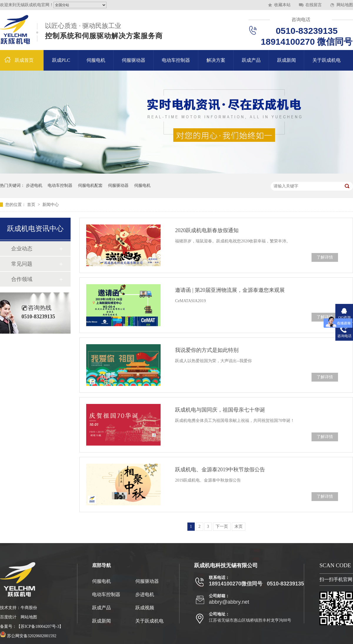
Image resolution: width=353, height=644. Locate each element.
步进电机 (34, 185)
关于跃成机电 (327, 60)
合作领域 (22, 279)
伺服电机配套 (90, 185)
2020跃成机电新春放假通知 (207, 230)
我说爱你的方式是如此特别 (207, 350)
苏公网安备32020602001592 (28, 636)
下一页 (222, 526)
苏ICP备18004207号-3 (40, 626)
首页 (32, 205)
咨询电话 (301, 20)
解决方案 (216, 60)
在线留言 (314, 5)
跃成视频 (145, 608)
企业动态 (22, 249)
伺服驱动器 (134, 60)
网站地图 (345, 5)
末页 (239, 526)
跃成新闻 (287, 60)
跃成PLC (61, 60)
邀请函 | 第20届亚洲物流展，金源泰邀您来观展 (230, 290)
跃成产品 (251, 60)
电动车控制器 (176, 60)
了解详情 (325, 257)
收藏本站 (282, 5)
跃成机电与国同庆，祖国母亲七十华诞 (220, 410)
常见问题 (22, 264)
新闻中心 (51, 205)
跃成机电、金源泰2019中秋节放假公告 (220, 470)
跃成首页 (24, 60)
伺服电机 (96, 60)
